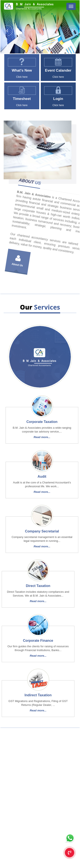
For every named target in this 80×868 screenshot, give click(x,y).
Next (72, 31)
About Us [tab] (27, 245)
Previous (8, 31)
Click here (21, 77)
